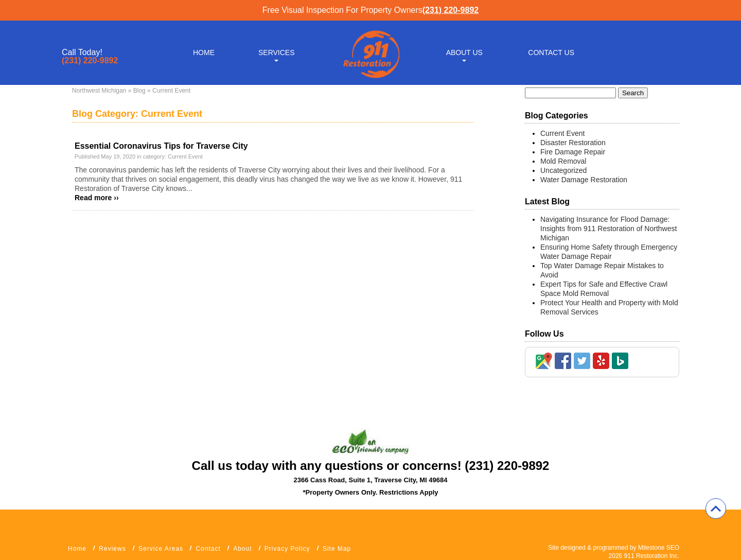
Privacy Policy (287, 549)
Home (204, 52)
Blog (139, 91)
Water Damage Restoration (584, 180)
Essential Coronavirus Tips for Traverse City (161, 146)
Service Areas (161, 549)
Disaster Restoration (573, 143)
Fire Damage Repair (573, 152)
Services (277, 52)
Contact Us (551, 52)
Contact (208, 549)
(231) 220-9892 (451, 10)
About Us (464, 52)
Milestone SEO (659, 548)
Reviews (112, 549)
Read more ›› (97, 198)
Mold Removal (563, 161)
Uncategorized (563, 170)
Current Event (185, 156)
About (242, 549)
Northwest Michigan (99, 91)
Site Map (337, 549)
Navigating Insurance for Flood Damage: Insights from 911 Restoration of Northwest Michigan (608, 229)
